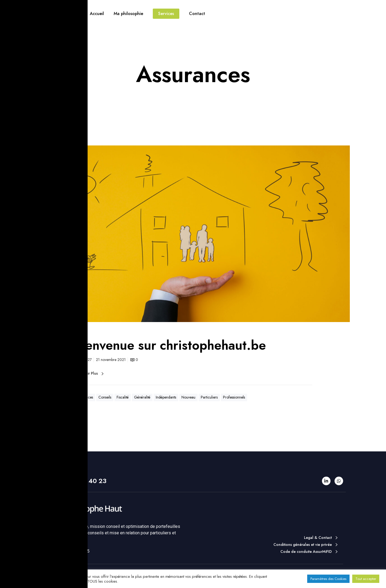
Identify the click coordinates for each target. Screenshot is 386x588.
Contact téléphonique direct (352, 14)
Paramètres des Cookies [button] (328, 579)
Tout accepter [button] (366, 579)
